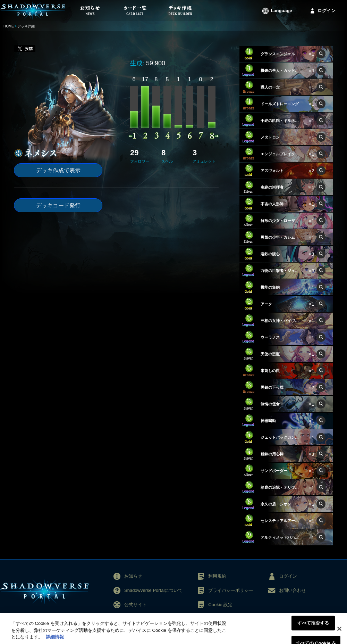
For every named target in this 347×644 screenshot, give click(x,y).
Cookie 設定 (220, 605)
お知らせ (133, 576)
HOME (9, 26)
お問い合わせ (293, 590)
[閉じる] (339, 632)
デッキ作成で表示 (58, 170)
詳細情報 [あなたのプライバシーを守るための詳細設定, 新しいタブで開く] (55, 640)
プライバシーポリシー (231, 590)
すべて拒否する (313, 626)
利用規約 (217, 576)
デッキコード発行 (58, 205)
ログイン (327, 11)
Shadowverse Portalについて (153, 590)
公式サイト (136, 605)
